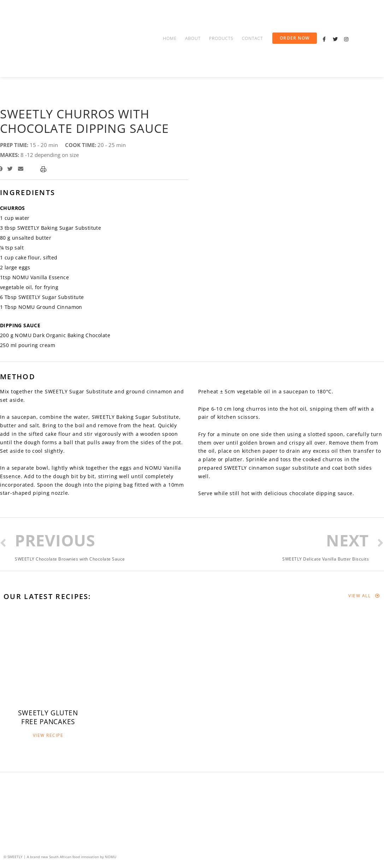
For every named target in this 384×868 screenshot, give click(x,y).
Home (170, 38)
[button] (295, 38)
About (193, 38)
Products (221, 38)
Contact (253, 38)
